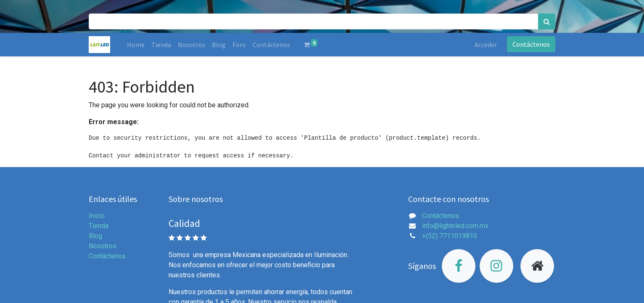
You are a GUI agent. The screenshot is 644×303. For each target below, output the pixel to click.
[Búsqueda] (547, 21)
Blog (95, 236)
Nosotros (103, 246)
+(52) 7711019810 (450, 236)
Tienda (99, 226)
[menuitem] (136, 45)
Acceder (486, 45)
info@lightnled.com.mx (455, 226)
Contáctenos (531, 44)
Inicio (97, 216)
